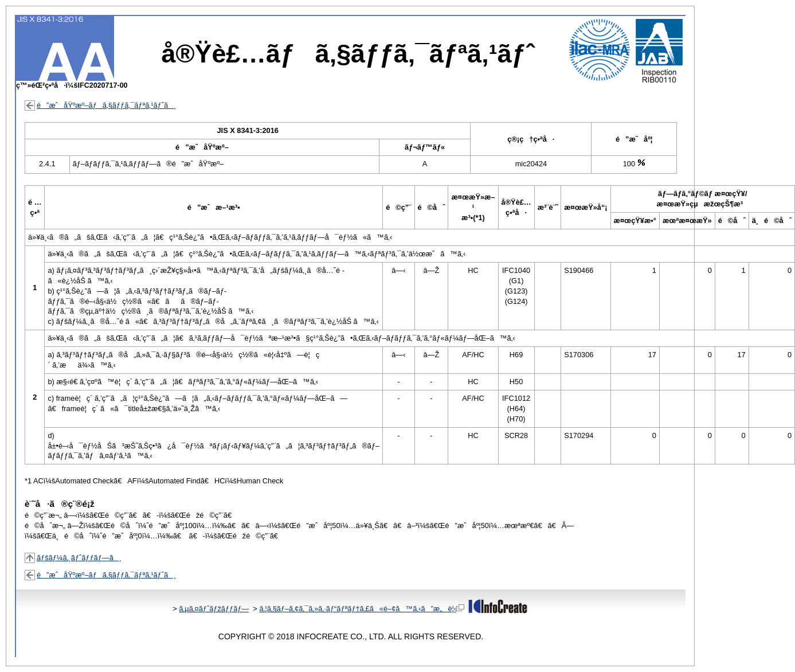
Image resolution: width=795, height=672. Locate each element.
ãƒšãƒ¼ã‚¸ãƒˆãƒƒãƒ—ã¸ (79, 558)
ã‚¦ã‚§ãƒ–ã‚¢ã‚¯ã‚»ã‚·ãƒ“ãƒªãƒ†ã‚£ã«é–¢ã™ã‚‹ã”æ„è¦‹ (362, 609)
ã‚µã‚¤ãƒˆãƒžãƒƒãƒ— (214, 609)
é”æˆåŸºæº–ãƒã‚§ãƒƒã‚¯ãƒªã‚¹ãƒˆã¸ (106, 105)
